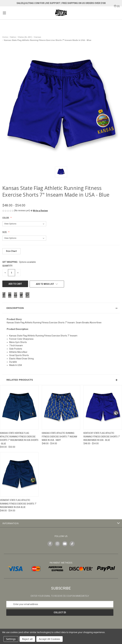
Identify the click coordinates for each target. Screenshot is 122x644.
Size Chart (11, 251)
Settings (11, 639)
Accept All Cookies (49, 639)
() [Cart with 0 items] (117, 6)
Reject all (27, 639)
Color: (6, 218)
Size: (5, 232)
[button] (39, 211)
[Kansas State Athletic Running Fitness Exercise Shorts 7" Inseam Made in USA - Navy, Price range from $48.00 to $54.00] (61, 407)
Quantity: (8, 266)
